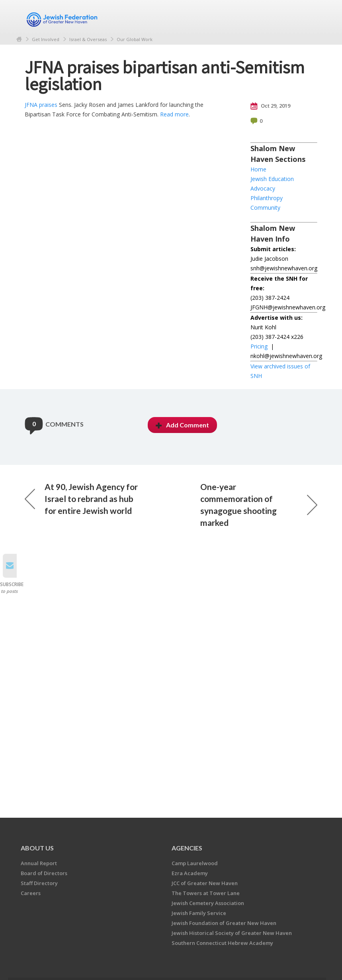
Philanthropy (267, 198)
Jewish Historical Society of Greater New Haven (232, 933)
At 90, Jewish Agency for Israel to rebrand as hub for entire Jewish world (81, 499)
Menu (308, 17)
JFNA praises (41, 105)
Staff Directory (39, 883)
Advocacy (263, 188)
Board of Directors (44, 873)
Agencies (187, 848)
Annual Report (39, 863)
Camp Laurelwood (195, 863)
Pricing (259, 346)
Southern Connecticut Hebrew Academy (222, 943)
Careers (31, 893)
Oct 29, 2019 (270, 106)
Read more (174, 114)
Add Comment (182, 425)
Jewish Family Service (199, 913)
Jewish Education (272, 179)
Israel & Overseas (88, 39)
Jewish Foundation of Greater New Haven (224, 923)
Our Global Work (135, 39)
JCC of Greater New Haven (205, 883)
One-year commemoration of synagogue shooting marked (259, 505)
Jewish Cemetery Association (208, 903)
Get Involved (46, 39)
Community (265, 208)
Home (19, 39)
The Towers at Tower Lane (206, 893)
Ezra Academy (190, 873)
